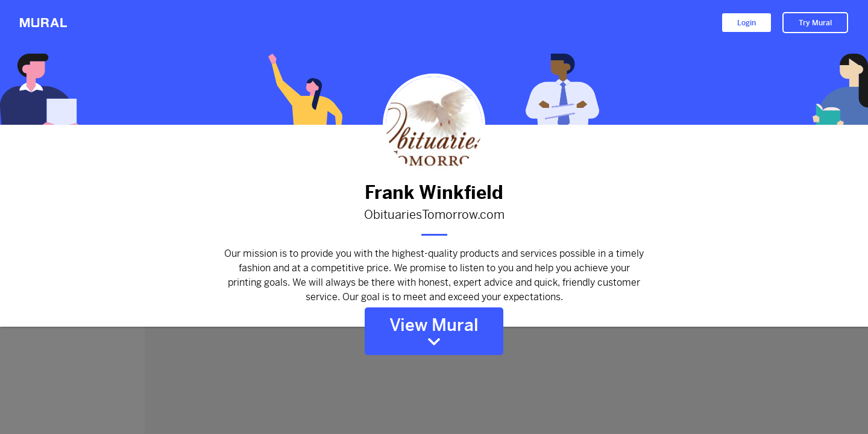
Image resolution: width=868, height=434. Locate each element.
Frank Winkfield (434, 193)
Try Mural (815, 23)
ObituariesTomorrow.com (434, 215)
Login (747, 23)
